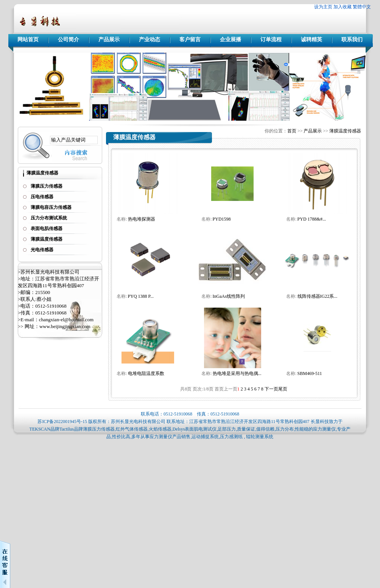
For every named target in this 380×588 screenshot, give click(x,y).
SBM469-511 (310, 373)
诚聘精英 (311, 40)
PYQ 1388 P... (141, 296)
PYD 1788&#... (312, 219)
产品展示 (109, 40)
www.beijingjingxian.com (65, 326)
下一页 (271, 389)
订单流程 (271, 40)
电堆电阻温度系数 (146, 373)
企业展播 (230, 40)
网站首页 (28, 40)
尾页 (283, 389)
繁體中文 (362, 7)
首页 (292, 131)
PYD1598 (222, 219)
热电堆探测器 (142, 219)
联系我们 (352, 40)
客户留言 (190, 40)
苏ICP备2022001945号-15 (62, 422)
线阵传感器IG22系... (318, 296)
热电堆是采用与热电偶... (237, 373)
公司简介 (69, 40)
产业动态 (150, 40)
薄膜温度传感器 (345, 131)
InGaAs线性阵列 (229, 296)
